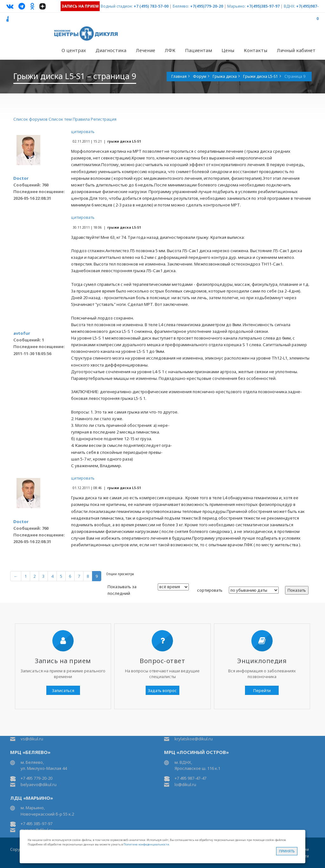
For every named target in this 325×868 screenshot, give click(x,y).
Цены (228, 50)
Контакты (255, 50)
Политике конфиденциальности (146, 844)
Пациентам (199, 50)
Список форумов (30, 119)
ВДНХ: (289, 6)
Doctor (21, 178)
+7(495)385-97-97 (263, 6)
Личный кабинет (296, 50)
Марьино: (236, 6)
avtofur (22, 333)
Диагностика (111, 50)
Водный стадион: (117, 6)
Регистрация (104, 119)
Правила (81, 119)
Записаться (63, 690)
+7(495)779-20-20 (207, 6)
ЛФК (170, 50)
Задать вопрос (162, 690)
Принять (287, 851)
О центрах (74, 50)
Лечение (146, 50)
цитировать (83, 131)
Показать (297, 590)
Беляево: (181, 6)
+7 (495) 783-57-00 (151, 6)
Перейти (262, 690)
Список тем (60, 119)
